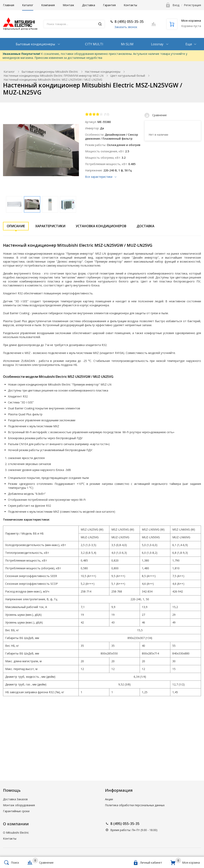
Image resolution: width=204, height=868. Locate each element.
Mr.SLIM (127, 44)
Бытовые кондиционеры (36, 44)
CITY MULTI (94, 44)
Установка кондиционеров (101, 226)
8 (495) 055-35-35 (129, 21)
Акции (109, 799)
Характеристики (50, 226)
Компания (48, 5)
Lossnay (158, 44)
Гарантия (109, 5)
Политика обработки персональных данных (135, 805)
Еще (189, 44)
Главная (9, 5)
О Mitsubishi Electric (16, 833)
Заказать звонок (126, 27)
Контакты (130, 5)
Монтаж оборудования (19, 805)
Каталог (28, 5)
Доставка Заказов (15, 799)
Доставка (89, 5)
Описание (16, 226)
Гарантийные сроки (16, 811)
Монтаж (68, 5)
